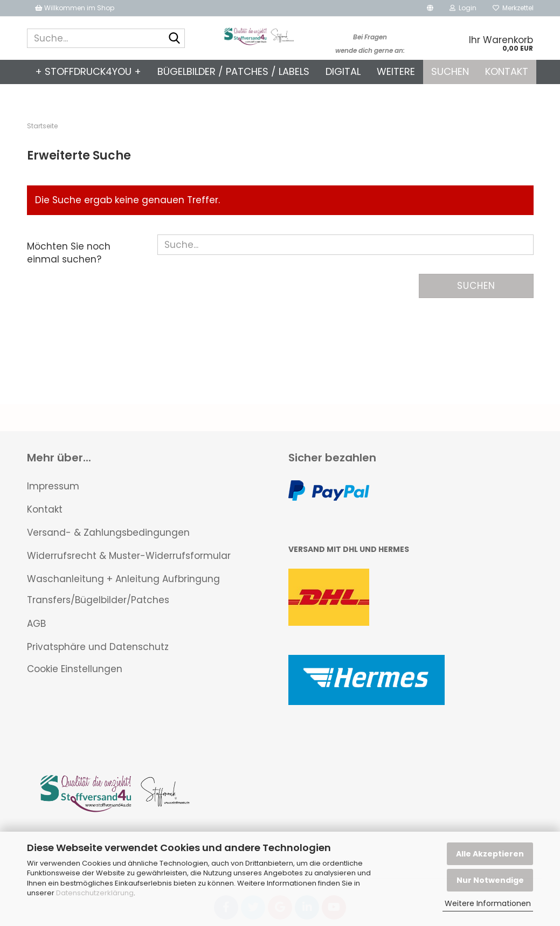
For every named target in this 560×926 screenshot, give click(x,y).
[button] (430, 8)
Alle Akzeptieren (490, 854)
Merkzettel (513, 8)
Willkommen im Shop (75, 8)
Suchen (450, 71)
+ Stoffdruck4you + (88, 71)
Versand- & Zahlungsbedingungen (108, 533)
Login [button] (463, 8)
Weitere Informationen (488, 903)
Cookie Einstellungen (75, 669)
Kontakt (507, 71)
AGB (36, 624)
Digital (343, 71)
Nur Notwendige (490, 880)
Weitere (396, 71)
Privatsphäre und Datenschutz (98, 647)
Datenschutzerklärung (95, 893)
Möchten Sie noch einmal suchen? (69, 253)
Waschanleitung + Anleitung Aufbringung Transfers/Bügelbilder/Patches (123, 589)
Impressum (53, 486)
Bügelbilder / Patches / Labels (233, 71)
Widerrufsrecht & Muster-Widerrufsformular (129, 556)
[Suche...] (175, 39)
